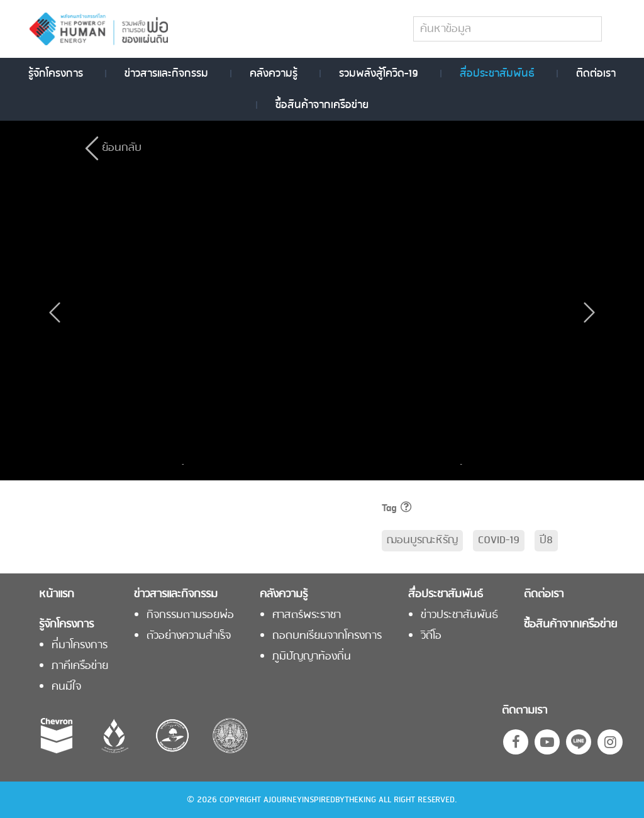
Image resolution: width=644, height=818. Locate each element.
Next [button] (458, 464)
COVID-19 (499, 540)
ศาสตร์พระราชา (307, 616)
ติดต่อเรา (596, 74)
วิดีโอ (431, 636)
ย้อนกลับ (122, 148)
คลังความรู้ (274, 74)
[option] (238, 464)
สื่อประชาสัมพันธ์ (497, 74)
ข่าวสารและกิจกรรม (166, 74)
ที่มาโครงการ (80, 646)
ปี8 (546, 540)
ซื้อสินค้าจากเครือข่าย (322, 105)
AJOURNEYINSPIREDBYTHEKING (320, 800)
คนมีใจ (66, 687)
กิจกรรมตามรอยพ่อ (190, 616)
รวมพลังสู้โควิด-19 (379, 74)
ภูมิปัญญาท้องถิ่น (312, 657)
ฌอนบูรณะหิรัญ (422, 540)
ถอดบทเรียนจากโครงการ (327, 636)
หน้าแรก (57, 595)
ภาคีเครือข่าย (80, 666)
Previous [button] (186, 464)
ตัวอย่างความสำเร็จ (189, 636)
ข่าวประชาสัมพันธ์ (459, 616)
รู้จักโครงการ (56, 74)
